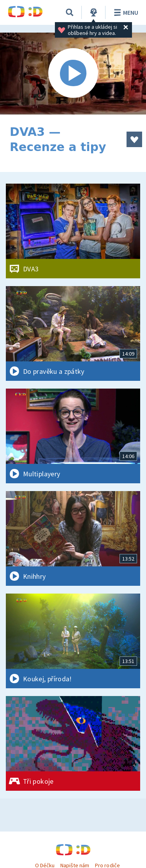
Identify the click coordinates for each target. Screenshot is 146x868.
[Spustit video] (73, 74)
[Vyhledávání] (70, 12)
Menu (125, 12)
